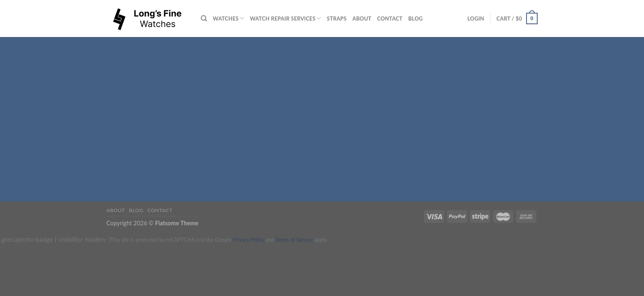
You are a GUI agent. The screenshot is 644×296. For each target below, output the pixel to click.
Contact (390, 18)
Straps (337, 18)
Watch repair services (286, 18)
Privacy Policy (248, 240)
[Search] (204, 18)
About (362, 18)
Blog (415, 18)
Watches (228, 18)
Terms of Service (294, 240)
